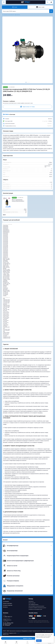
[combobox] (26, 11)
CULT (19, 633)
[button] (28, 50)
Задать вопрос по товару (28, 107)
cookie (43, 635)
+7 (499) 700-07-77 (8, 617)
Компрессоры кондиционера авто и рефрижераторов (12, 15)
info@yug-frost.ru (7, 620)
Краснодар (12, 114)
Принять (39, 641)
